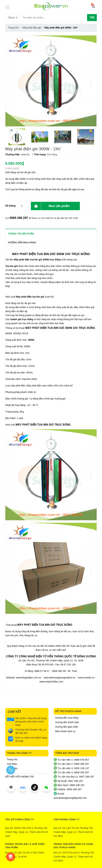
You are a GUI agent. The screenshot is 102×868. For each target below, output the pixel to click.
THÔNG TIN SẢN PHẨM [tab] (21, 234)
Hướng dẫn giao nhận (67, 727)
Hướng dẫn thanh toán (67, 722)
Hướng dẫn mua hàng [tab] (22, 242)
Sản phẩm (12, 768)
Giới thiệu (12, 764)
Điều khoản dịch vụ (65, 731)
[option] (17, 137)
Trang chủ (12, 759)
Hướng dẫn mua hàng (67, 718)
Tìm (92, 17)
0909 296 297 (19, 218)
